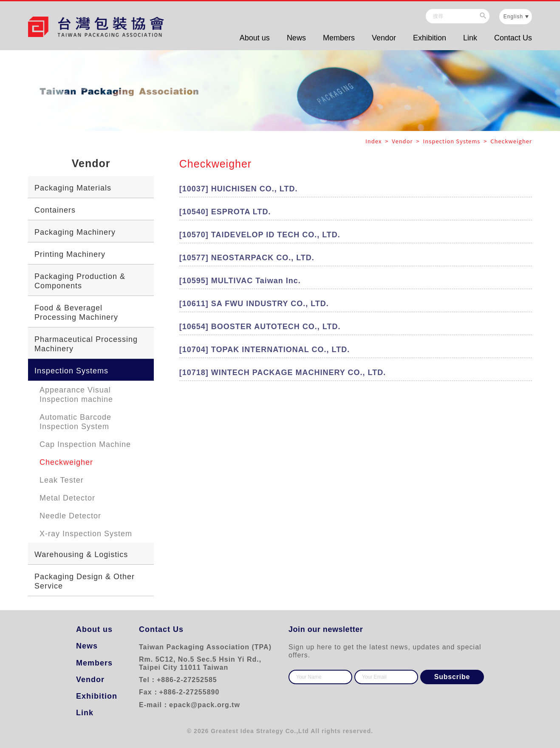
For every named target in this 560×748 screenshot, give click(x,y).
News (296, 38)
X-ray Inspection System (86, 534)
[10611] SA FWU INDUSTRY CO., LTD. (254, 304)
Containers (55, 210)
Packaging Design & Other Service (85, 581)
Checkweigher (66, 462)
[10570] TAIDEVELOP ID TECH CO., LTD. (260, 235)
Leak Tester (62, 480)
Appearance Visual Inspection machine (76, 395)
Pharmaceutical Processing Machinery (86, 344)
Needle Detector (70, 516)
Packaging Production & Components (80, 281)
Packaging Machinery (75, 232)
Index (374, 141)
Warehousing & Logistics (81, 555)
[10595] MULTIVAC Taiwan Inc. (240, 281)
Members (339, 38)
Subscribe (452, 677)
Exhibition (430, 38)
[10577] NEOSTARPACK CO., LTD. (247, 258)
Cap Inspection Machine (85, 444)
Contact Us (513, 38)
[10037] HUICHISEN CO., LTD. (239, 189)
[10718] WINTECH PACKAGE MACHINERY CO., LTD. (283, 373)
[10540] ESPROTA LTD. (225, 212)
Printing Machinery (70, 254)
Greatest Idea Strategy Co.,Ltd (260, 731)
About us (255, 38)
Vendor (384, 38)
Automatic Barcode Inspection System (75, 422)
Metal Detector (67, 498)
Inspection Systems (71, 371)
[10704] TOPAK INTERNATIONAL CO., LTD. (264, 350)
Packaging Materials (73, 188)
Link (470, 38)
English (513, 17)
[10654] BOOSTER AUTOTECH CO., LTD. (260, 327)
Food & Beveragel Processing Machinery (76, 313)
